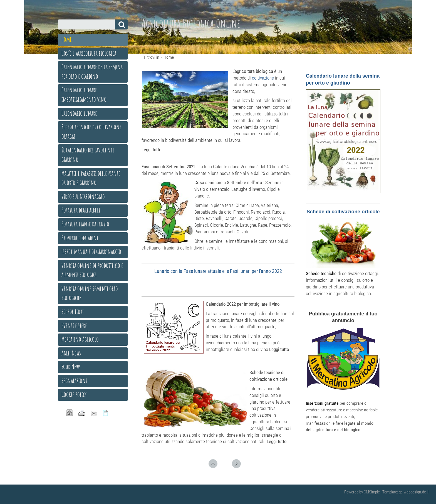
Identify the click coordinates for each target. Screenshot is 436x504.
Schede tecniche (321, 273)
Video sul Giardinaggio (83, 196)
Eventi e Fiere (74, 325)
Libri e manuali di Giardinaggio (91, 251)
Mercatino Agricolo (80, 339)
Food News (71, 367)
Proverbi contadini (80, 238)
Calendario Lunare (79, 113)
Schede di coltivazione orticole (343, 212)
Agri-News (71, 353)
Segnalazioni (74, 381)
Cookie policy (74, 394)
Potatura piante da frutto (85, 224)
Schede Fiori (73, 312)
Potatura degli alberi (81, 210)
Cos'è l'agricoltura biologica (89, 53)
